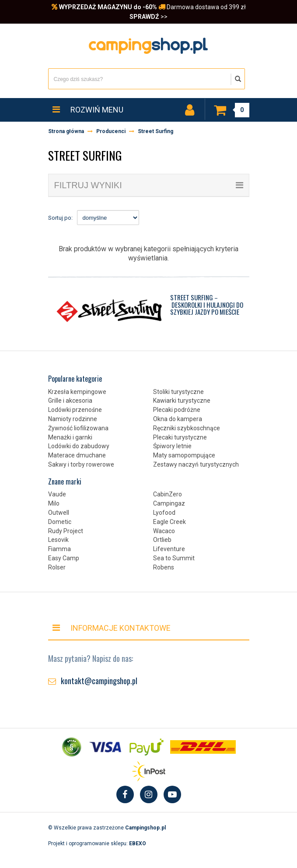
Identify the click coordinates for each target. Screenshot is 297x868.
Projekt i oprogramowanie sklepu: (97, 843)
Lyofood (164, 513)
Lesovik (58, 540)
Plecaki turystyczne (180, 437)
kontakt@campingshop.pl (99, 681)
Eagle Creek (169, 522)
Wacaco (164, 531)
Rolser (57, 567)
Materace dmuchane (77, 455)
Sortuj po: (60, 218)
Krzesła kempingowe (77, 392)
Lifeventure (169, 549)
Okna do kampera (178, 419)
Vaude (57, 494)
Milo (54, 503)
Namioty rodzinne (73, 419)
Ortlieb (162, 540)
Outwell (59, 513)
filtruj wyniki (149, 185)
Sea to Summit (174, 558)
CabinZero (168, 494)
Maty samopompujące (184, 455)
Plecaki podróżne (177, 410)
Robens (164, 567)
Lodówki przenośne (75, 410)
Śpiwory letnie (172, 446)
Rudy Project (66, 531)
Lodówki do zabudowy (79, 446)
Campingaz (169, 503)
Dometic (60, 522)
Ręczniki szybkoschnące (187, 428)
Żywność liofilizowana (78, 428)
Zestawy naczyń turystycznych (196, 464)
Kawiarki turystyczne (182, 401)
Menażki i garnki (70, 437)
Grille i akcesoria (70, 401)
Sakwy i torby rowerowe (81, 464)
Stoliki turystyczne (178, 392)
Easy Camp (64, 558)
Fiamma (59, 549)
